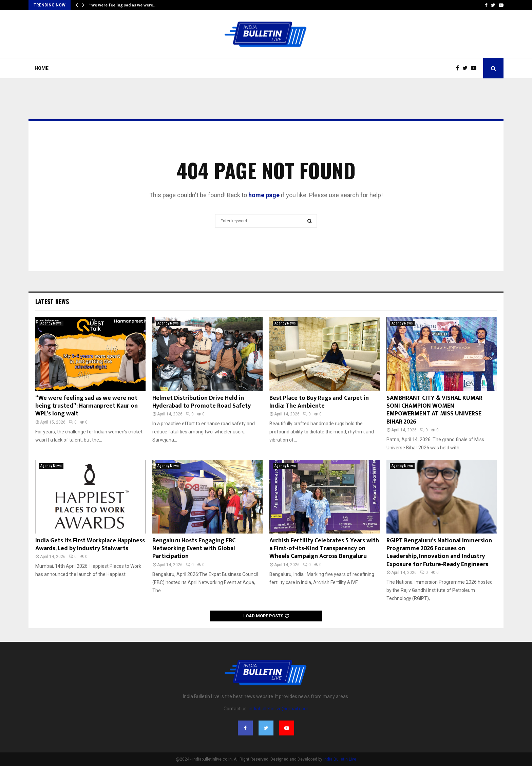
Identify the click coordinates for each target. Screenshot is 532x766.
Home (42, 68)
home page (264, 195)
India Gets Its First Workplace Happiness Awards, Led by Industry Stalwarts (90, 545)
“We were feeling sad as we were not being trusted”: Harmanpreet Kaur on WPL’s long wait (87, 406)
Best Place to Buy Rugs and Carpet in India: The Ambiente (319, 402)
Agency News (51, 323)
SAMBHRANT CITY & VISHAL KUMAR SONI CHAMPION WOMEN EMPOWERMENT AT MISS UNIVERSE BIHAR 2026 (434, 410)
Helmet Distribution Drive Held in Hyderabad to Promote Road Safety (202, 402)
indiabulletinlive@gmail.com (279, 709)
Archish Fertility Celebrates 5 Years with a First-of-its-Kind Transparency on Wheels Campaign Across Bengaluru (324, 549)
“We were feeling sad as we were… (123, 5)
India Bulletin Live (340, 759)
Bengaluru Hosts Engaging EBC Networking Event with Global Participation (194, 549)
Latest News (52, 301)
